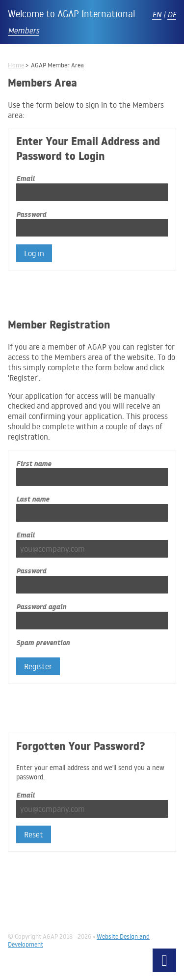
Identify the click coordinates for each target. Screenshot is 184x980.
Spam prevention (43, 642)
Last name (33, 499)
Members (24, 30)
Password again (41, 607)
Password (31, 214)
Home (16, 65)
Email (26, 178)
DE (172, 14)
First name (34, 463)
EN (157, 14)
